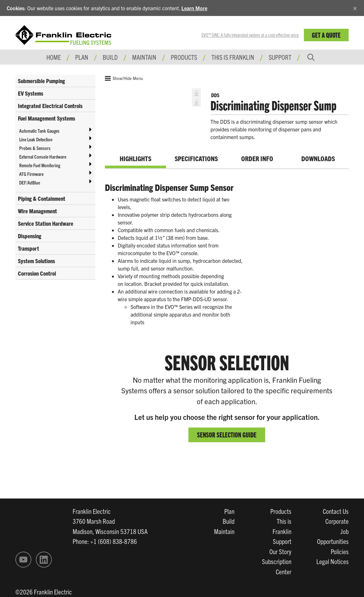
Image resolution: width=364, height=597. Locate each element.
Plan (229, 511)
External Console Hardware (43, 157)
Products (281, 511)
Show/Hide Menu (124, 78)
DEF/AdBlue (30, 182)
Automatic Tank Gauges (39, 131)
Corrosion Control (37, 273)
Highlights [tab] (135, 158)
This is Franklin (233, 57)
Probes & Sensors (35, 148)
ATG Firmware (31, 174)
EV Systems (31, 93)
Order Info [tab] (257, 158)
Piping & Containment (42, 198)
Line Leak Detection (36, 139)
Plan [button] (82, 57)
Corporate (337, 521)
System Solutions (36, 261)
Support (280, 57)
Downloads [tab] (318, 158)
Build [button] (110, 57)
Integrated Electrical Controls (50, 106)
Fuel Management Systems (47, 118)
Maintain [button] (144, 57)
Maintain (224, 531)
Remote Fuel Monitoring (40, 165)
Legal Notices (332, 561)
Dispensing (30, 236)
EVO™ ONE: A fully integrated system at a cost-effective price (250, 35)
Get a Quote (326, 35)
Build (229, 521)
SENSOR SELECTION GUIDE (227, 434)
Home (54, 57)
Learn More (194, 8)
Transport (28, 248)
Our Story (280, 551)
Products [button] (184, 57)
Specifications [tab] (196, 158)
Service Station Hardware (46, 223)
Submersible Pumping (41, 81)
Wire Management (37, 211)
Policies (340, 551)
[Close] (355, 7)
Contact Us (336, 511)
